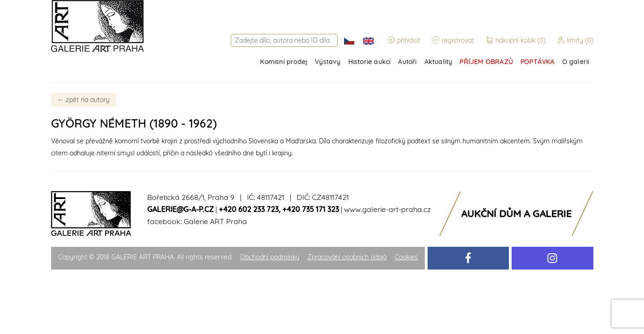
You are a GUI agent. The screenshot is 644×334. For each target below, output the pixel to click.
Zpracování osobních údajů (347, 257)
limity (575, 40)
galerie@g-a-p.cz (180, 209)
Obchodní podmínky (270, 257)
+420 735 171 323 (311, 209)
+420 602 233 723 (249, 209)
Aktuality (439, 62)
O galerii (576, 62)
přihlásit (404, 40)
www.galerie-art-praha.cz (387, 209)
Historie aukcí (370, 62)
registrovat (453, 40)
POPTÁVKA (538, 62)
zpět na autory (84, 100)
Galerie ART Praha (215, 221)
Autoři (407, 62)
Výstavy (328, 62)
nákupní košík (517, 40)
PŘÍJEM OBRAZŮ (486, 62)
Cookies (406, 257)
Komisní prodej (284, 62)
